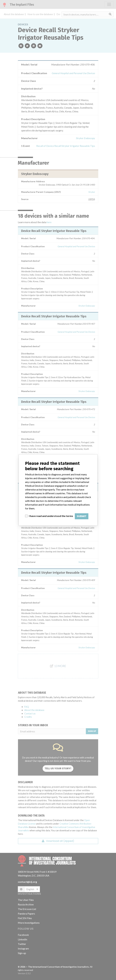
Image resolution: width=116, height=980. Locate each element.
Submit (82, 516)
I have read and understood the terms (51, 516)
